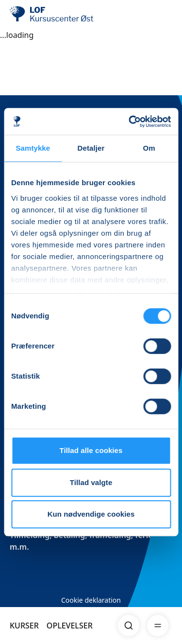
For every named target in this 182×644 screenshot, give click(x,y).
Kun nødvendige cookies (91, 514)
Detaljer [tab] (91, 148)
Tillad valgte (91, 482)
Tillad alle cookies (91, 450)
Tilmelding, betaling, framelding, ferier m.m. (83, 541)
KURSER (24, 626)
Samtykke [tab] (33, 148)
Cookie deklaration (91, 600)
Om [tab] (149, 148)
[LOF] (59, 15)
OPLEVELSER (70, 626)
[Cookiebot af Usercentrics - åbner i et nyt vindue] (130, 122)
